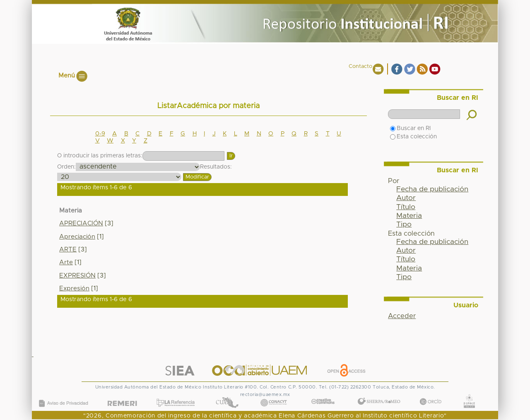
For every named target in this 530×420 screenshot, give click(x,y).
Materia (409, 216)
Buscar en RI (410, 128)
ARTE (68, 250)
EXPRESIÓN (77, 276)
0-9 (100, 134)
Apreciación (77, 237)
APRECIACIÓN (81, 223)
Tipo (404, 224)
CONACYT (274, 394)
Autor (406, 198)
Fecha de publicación (432, 189)
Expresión (74, 288)
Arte (66, 262)
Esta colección (413, 137)
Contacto (360, 66)
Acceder (402, 316)
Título (406, 207)
